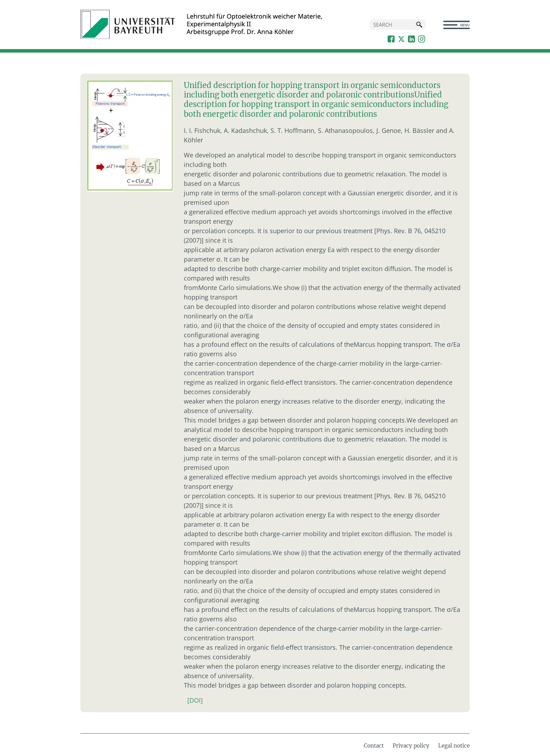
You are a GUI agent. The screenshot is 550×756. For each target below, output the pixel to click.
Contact (374, 745)
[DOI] (195, 699)
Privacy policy (411, 745)
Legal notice (454, 745)
